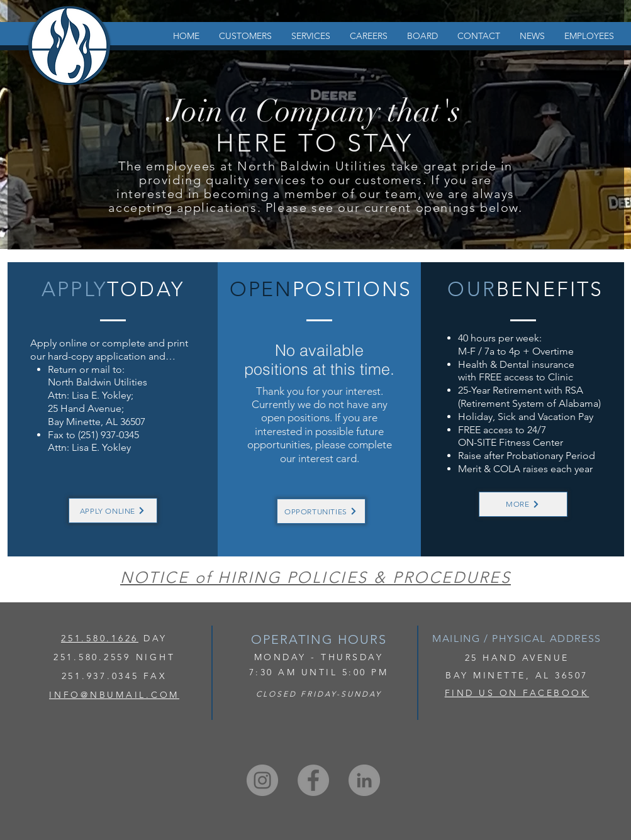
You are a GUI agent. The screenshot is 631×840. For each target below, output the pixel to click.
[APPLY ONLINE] (113, 511)
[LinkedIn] (364, 780)
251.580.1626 (100, 638)
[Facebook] (313, 780)
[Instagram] (262, 780)
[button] (245, 36)
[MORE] (523, 504)
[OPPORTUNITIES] (321, 511)
